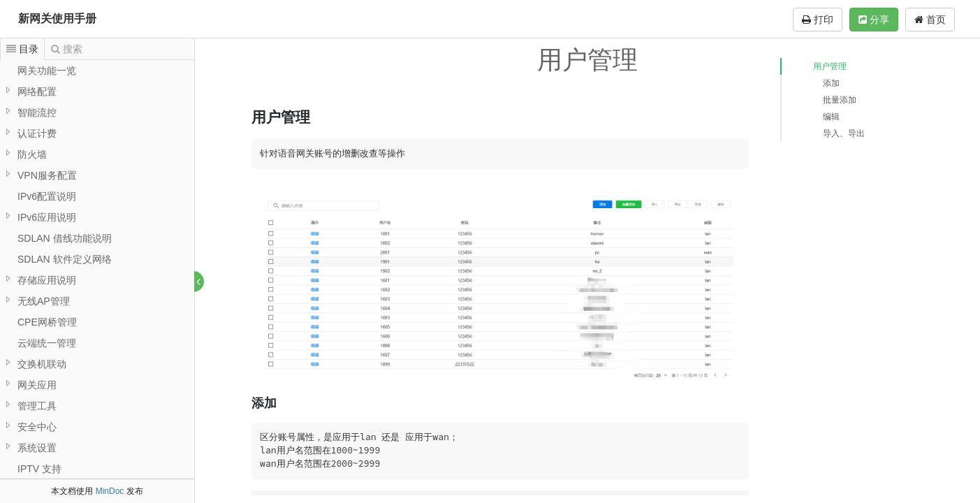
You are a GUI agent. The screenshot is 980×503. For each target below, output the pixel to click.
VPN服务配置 (47, 175)
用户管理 (830, 66)
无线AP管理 (44, 301)
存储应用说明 (47, 280)
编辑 (831, 117)
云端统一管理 (47, 343)
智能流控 (37, 112)
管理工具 (37, 406)
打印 (818, 20)
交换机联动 (42, 364)
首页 (930, 20)
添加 (831, 83)
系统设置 (37, 448)
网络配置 (37, 92)
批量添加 (840, 100)
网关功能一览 (47, 71)
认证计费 (37, 133)
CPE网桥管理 (47, 322)
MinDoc (110, 491)
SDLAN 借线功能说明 (65, 238)
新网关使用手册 (57, 19)
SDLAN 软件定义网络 (65, 259)
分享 (874, 20)
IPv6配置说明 (47, 196)
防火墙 (32, 154)
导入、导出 (844, 133)
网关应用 (37, 385)
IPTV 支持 (39, 469)
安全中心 (37, 427)
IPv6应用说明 (47, 217)
